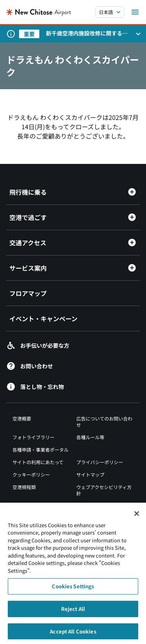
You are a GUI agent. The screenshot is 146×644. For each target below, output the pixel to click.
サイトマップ (90, 474)
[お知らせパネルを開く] (138, 34)
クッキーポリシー (31, 474)
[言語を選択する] (110, 12)
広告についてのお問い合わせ (104, 421)
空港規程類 (24, 487)
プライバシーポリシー (100, 462)
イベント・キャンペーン (43, 318)
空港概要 (22, 418)
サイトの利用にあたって (38, 462)
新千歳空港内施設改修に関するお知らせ (87, 33)
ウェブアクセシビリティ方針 (104, 490)
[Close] (137, 516)
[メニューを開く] (135, 12)
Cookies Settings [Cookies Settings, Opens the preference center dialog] (73, 589)
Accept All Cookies (73, 634)
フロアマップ (28, 293)
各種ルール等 (90, 437)
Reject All (73, 611)
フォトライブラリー (33, 437)
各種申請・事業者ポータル (40, 450)
